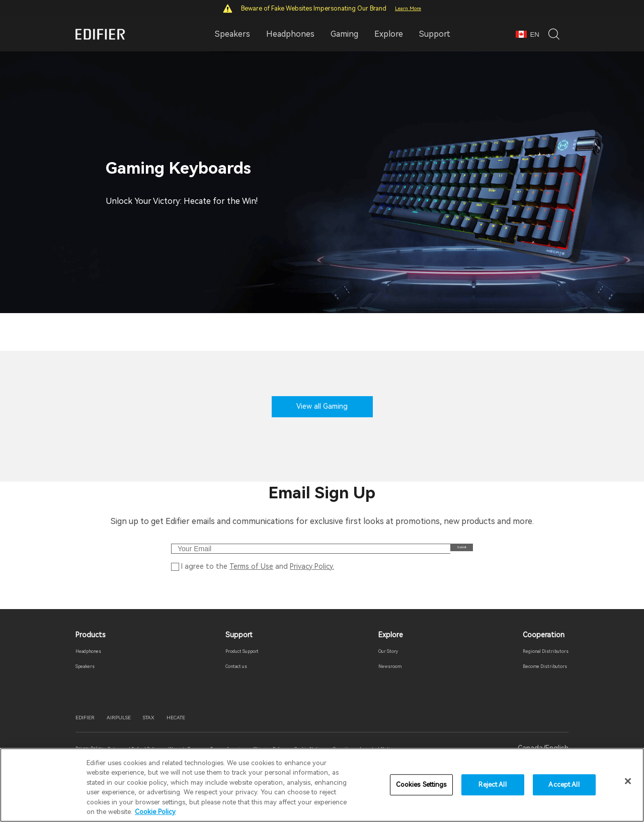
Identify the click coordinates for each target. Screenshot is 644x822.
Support (435, 34)
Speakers (91, 684)
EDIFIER (91, 738)
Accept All (564, 785)
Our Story (383, 668)
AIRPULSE (138, 738)
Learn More (408, 8)
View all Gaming (322, 406)
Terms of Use (251, 580)
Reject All (492, 785)
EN (528, 34)
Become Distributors (532, 684)
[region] (322, 785)
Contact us (233, 684)
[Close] (628, 781)
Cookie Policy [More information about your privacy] (155, 812)
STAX (180, 738)
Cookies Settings (421, 785)
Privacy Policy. (312, 580)
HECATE (218, 738)
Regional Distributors (533, 668)
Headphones (97, 668)
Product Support (242, 668)
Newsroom (384, 684)
